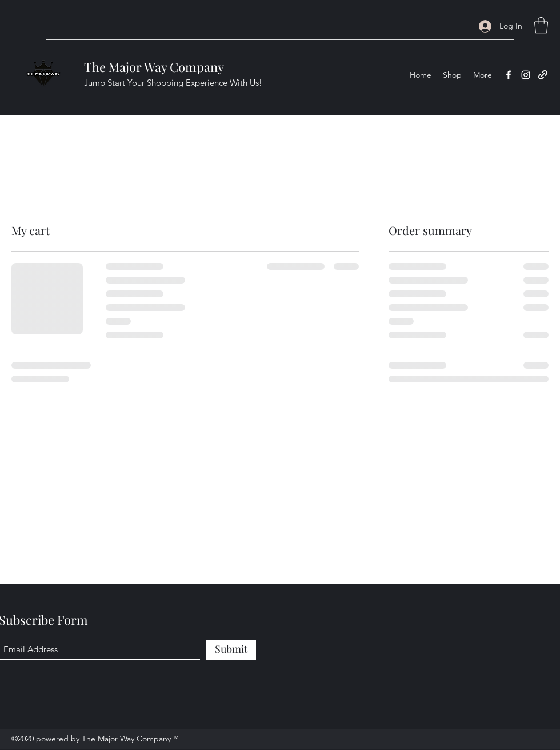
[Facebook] (509, 75)
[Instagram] (526, 75)
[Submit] (231, 650)
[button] (541, 25)
